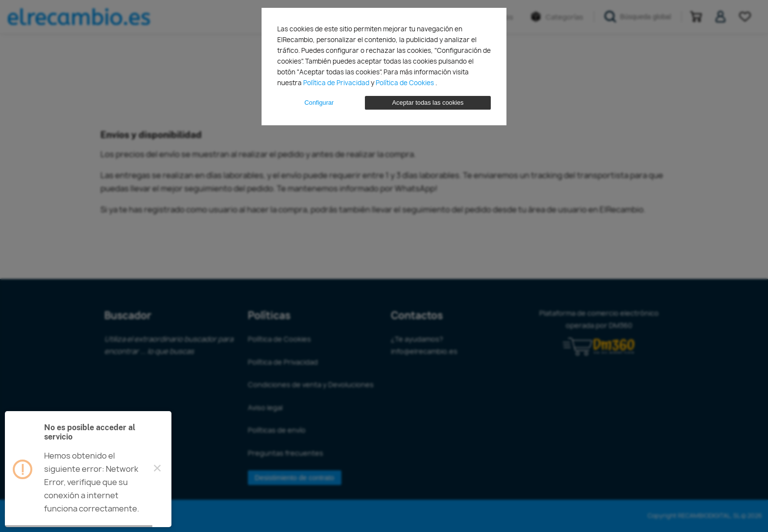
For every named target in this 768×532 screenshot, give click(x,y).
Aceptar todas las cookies (428, 103)
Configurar (319, 103)
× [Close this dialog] (157, 469)
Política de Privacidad (337, 83)
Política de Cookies (406, 83)
